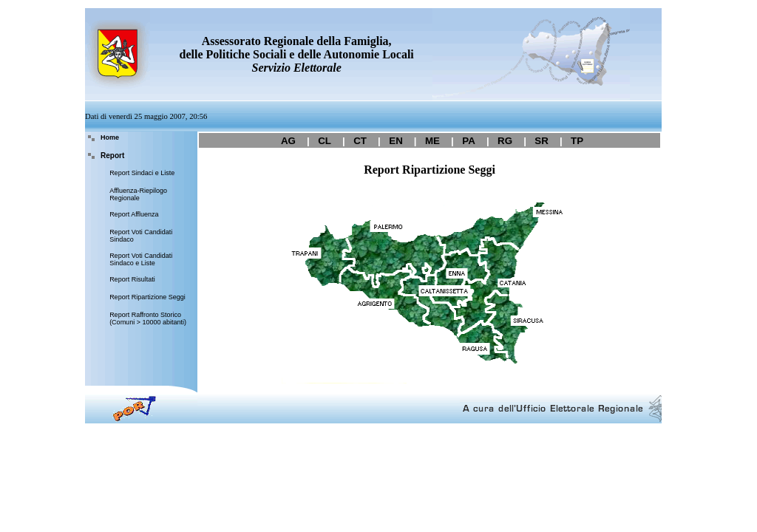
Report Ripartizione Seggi (147, 297)
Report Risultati (132, 279)
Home (110, 137)
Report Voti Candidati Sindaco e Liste (141, 259)
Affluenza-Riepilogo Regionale (138, 194)
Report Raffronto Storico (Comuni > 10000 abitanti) (148, 318)
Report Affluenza (134, 214)
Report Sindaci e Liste (142, 173)
